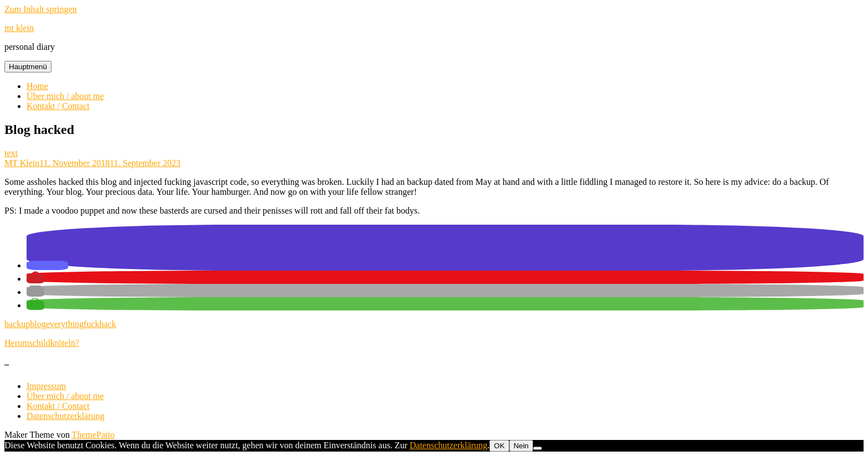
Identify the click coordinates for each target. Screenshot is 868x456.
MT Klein (22, 163)
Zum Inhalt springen (41, 9)
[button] (47, 265)
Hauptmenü (28, 67)
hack (108, 324)
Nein (521, 446)
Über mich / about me (65, 96)
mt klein (19, 28)
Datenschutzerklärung (65, 416)
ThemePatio (93, 435)
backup (17, 324)
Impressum (46, 386)
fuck (91, 324)
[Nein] (538, 448)
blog (38, 324)
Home (37, 86)
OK (499, 446)
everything (65, 324)
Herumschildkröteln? (42, 343)
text (11, 153)
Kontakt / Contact (58, 106)
